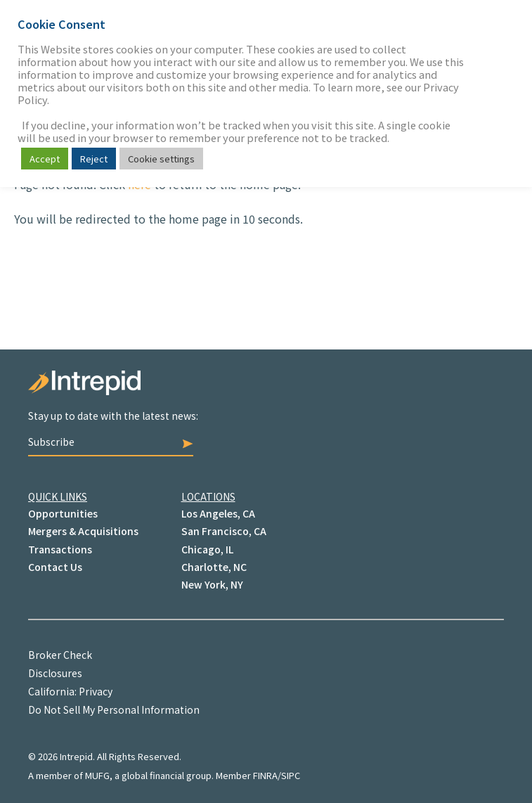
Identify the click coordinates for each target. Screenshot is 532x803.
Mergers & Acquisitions (83, 531)
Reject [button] (94, 159)
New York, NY (212, 584)
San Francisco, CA (224, 531)
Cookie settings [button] (161, 159)
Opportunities (63, 513)
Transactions (60, 549)
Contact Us (55, 567)
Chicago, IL (207, 549)
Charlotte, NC (214, 567)
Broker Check (60, 655)
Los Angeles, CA (218, 513)
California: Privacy (70, 691)
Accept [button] (45, 159)
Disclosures (55, 673)
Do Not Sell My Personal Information (114, 709)
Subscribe (111, 442)
